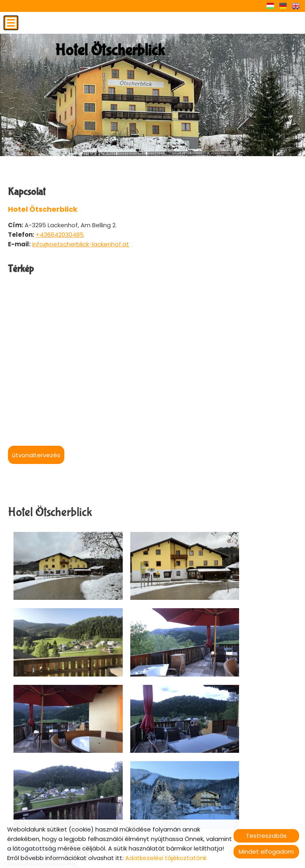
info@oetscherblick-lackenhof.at (81, 244)
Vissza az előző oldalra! (60, 776)
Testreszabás (266, 836)
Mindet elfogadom (266, 852)
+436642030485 (60, 235)
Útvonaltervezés (36, 455)
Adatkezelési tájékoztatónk (166, 858)
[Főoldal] (107, 53)
